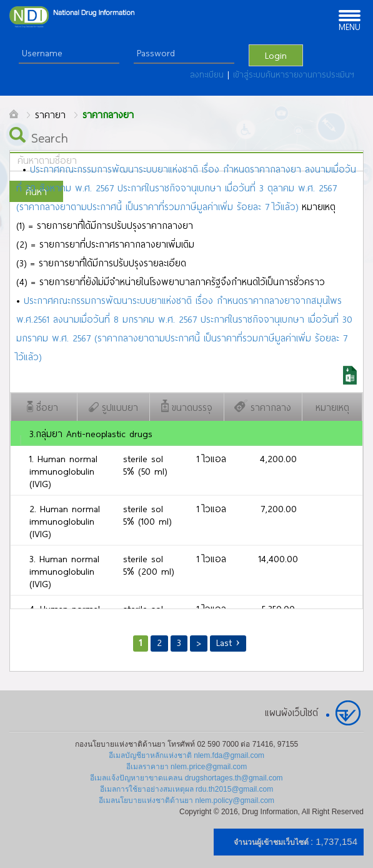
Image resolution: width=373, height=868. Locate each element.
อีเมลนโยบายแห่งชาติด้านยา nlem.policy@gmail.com (186, 800)
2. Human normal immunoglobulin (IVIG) (65, 521)
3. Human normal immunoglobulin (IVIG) (64, 571)
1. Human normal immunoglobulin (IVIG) (63, 471)
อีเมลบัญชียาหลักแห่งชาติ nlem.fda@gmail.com (186, 755)
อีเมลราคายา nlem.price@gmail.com (187, 767)
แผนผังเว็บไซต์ (291, 712)
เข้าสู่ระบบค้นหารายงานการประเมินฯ (294, 74)
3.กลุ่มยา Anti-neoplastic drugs (91, 433)
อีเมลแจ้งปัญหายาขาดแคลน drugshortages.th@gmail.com (186, 778)
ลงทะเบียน (209, 74)
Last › (228, 642)
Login (276, 55)
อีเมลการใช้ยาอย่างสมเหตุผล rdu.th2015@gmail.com (187, 789)
